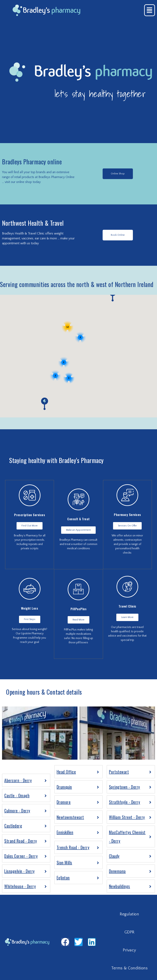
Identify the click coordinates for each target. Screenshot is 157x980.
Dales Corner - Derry (21, 856)
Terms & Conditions (129, 968)
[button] (118, 174)
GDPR (130, 932)
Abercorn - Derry (18, 780)
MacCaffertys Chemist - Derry (127, 836)
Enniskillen (65, 832)
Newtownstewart (70, 817)
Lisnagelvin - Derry (20, 871)
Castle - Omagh (17, 795)
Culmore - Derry (17, 811)
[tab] (26, 780)
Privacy (130, 950)
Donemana (117, 871)
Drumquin (64, 787)
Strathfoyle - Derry (125, 802)
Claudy (114, 856)
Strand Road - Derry (21, 841)
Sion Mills (64, 862)
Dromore (64, 802)
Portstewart (119, 772)
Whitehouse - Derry (20, 886)
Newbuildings (119, 886)
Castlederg (13, 826)
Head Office (66, 772)
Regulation (129, 914)
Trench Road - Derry (73, 847)
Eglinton (63, 878)
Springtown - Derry (124, 787)
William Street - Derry (127, 817)
